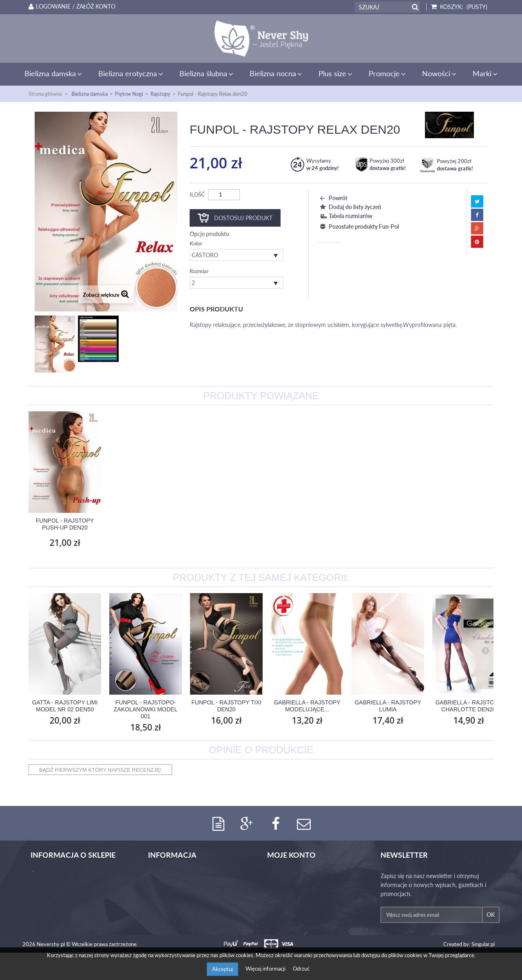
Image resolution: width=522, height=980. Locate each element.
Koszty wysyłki (166, 894)
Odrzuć (301, 969)
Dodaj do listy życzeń (349, 207)
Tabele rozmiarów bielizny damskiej (191, 885)
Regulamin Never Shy (175, 921)
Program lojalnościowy (176, 903)
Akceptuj (222, 969)
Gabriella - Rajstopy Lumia (388, 706)
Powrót (333, 198)
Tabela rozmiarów (345, 216)
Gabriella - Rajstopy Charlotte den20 (468, 706)
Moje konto (291, 855)
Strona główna (45, 94)
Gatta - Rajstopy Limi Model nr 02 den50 (65, 706)
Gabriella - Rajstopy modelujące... (307, 706)
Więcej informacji (266, 969)
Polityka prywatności (174, 912)
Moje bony (281, 912)
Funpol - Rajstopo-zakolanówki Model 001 (146, 709)
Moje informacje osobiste (299, 903)
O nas (155, 876)
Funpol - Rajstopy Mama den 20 (226, 524)
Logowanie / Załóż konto (71, 7)
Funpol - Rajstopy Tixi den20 (226, 706)
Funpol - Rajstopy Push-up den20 (307, 524)
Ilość (197, 194)
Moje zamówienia (289, 876)
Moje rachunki (285, 885)
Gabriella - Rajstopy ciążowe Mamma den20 (145, 524)
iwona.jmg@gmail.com (67, 940)
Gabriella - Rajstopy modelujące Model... (65, 524)
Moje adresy (282, 894)
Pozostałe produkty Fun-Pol (358, 226)
